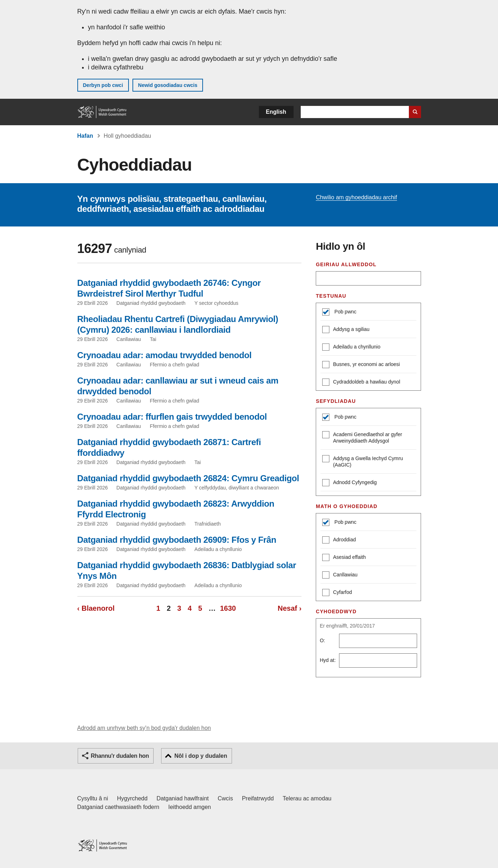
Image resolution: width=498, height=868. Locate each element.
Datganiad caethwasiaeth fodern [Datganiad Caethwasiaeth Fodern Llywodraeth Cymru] (119, 807)
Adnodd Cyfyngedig (349, 483)
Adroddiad (339, 540)
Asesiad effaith (344, 558)
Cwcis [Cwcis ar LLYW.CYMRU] (225, 798)
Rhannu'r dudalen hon (120, 756)
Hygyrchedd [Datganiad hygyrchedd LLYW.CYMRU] (132, 798)
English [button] (276, 112)
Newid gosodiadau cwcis (168, 85)
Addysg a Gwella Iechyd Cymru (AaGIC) (362, 461)
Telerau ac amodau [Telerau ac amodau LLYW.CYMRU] (307, 798)
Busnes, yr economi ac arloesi (361, 365)
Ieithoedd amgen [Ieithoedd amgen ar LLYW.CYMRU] (190, 807)
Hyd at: (328, 660)
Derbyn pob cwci (103, 85)
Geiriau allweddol (346, 264)
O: (322, 640)
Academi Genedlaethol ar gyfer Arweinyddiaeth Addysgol (362, 437)
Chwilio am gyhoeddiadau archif (356, 197)
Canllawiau (340, 576)
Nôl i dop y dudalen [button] (201, 756)
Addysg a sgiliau (346, 330)
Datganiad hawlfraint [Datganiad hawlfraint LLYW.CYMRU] (183, 798)
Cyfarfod (337, 593)
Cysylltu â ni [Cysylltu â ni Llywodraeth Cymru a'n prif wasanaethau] (93, 798)
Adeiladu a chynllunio (351, 348)
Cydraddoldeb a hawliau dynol (361, 383)
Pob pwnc (345, 312)
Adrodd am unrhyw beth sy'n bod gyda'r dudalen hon (144, 728)
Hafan (85, 136)
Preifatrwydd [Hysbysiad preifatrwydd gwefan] (258, 798)
